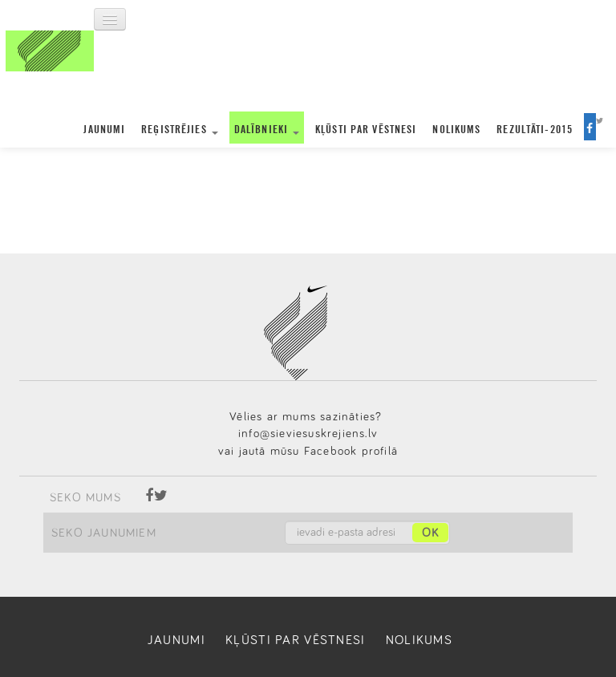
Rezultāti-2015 (535, 129)
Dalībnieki (267, 129)
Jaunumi (104, 129)
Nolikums (456, 129)
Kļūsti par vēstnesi (366, 129)
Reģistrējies (180, 129)
